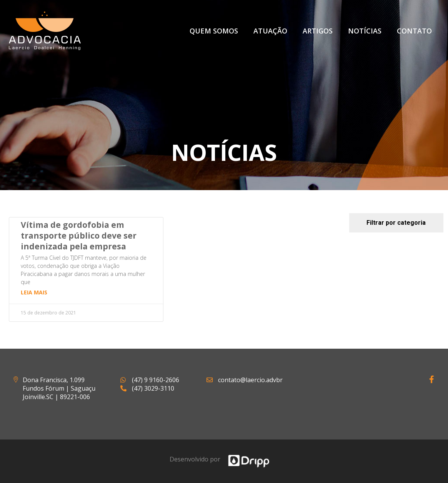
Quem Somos (214, 31)
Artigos (318, 31)
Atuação (270, 31)
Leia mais (34, 292)
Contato (414, 31)
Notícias (365, 31)
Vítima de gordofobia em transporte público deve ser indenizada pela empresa (79, 236)
